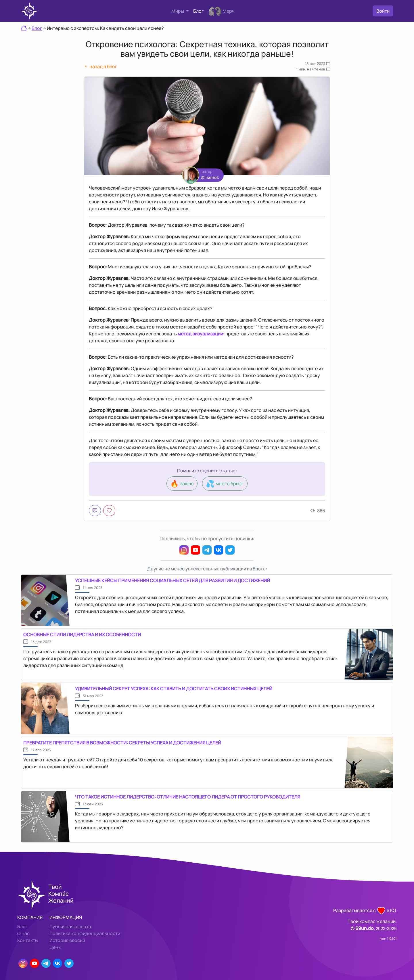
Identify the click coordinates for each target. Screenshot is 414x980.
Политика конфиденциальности (85, 933)
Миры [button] (178, 11)
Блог (199, 11)
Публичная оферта (70, 926)
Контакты (28, 940)
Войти (383, 11)
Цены (55, 947)
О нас (23, 933)
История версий (67, 940)
